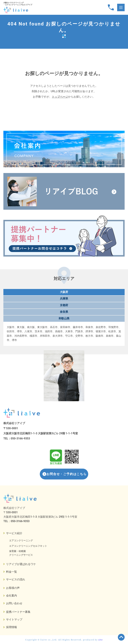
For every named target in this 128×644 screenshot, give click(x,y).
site (101, 640)
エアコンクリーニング (21, 540)
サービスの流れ (16, 579)
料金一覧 (12, 572)
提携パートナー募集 (18, 612)
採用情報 (12, 627)
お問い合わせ (14, 603)
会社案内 (12, 596)
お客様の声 (13, 588)
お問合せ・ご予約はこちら (67, 474)
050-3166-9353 (20, 438)
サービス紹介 (14, 533)
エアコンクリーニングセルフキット (28, 546)
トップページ (60, 97)
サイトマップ (14, 619)
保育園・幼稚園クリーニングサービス (21, 553)
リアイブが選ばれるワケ (21, 564)
